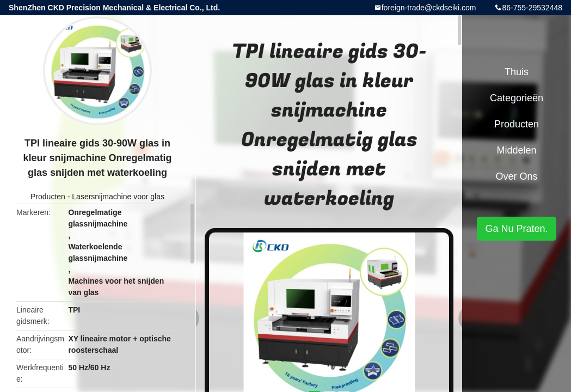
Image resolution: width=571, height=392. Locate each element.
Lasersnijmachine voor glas (118, 197)
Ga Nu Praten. (516, 229)
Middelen (516, 150)
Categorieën (517, 98)
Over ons (516, 176)
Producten (48, 197)
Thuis (517, 72)
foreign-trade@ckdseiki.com (429, 8)
